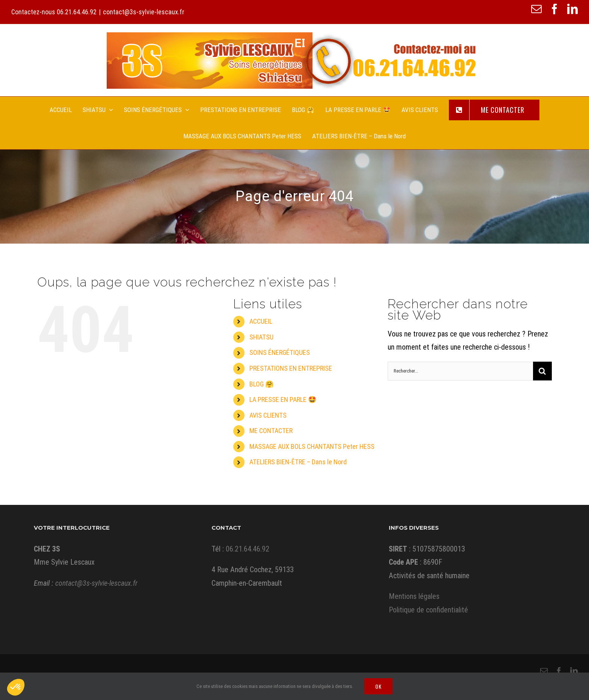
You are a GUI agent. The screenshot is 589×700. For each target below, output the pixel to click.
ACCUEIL (261, 321)
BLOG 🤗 (261, 384)
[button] (16, 687)
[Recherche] (542, 371)
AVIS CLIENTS (268, 415)
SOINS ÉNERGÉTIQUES (280, 352)
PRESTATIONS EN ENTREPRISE (291, 368)
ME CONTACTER (271, 431)
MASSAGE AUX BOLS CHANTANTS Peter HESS (312, 446)
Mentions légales (414, 596)
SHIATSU (261, 337)
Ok (378, 686)
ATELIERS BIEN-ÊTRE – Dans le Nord (298, 462)
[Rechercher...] (460, 371)
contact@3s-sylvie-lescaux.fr (144, 12)
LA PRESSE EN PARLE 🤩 (283, 399)
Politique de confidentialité (428, 610)
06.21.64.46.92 (77, 12)
